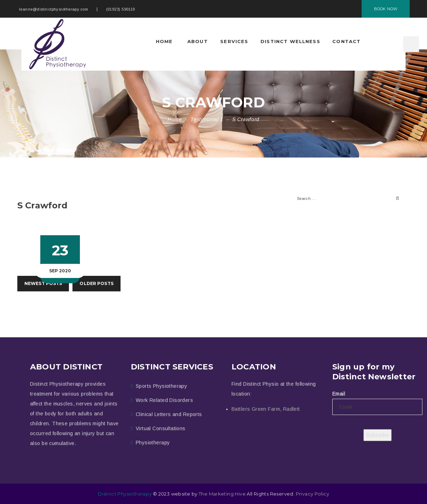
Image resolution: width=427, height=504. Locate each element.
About (198, 41)
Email (339, 394)
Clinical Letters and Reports (169, 414)
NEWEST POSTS (43, 283)
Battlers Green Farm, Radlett (266, 409)
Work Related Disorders (164, 400)
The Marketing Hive (222, 494)
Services (234, 41)
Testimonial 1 (207, 119)
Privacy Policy (312, 494)
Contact (346, 41)
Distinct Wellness (290, 41)
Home (164, 41)
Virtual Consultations (161, 428)
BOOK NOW (386, 9)
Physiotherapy (153, 443)
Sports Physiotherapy (161, 386)
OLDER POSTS (96, 283)
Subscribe (378, 435)
